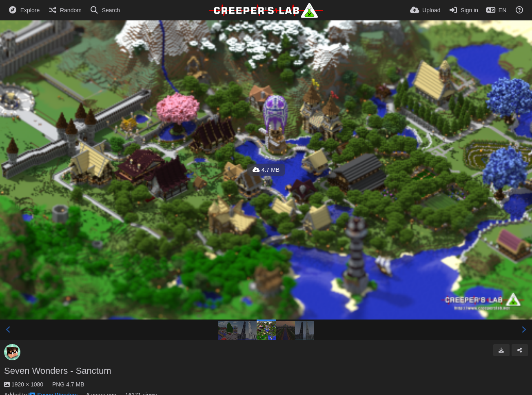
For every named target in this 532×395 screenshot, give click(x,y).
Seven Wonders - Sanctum (58, 371)
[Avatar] (12, 352)
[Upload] (425, 10)
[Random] (65, 10)
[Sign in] (463, 10)
